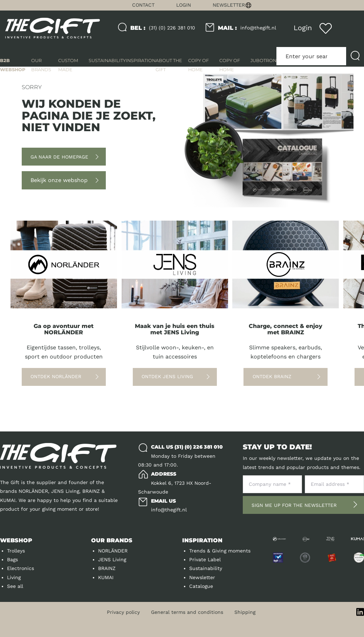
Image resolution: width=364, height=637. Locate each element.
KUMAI (106, 577)
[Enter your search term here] (311, 56)
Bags (12, 559)
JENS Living (112, 559)
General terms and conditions (187, 612)
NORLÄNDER (113, 551)
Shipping (245, 612)
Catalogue (201, 586)
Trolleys (16, 551)
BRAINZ (107, 568)
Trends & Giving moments (220, 551)
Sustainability (206, 568)
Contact (143, 5)
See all (15, 586)
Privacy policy (123, 612)
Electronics (20, 568)
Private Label (205, 559)
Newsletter (229, 5)
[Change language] (303, 5)
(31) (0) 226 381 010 (163, 28)
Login (184, 5)
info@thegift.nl (247, 28)
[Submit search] (355, 56)
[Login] (303, 28)
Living (14, 577)
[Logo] (53, 28)
